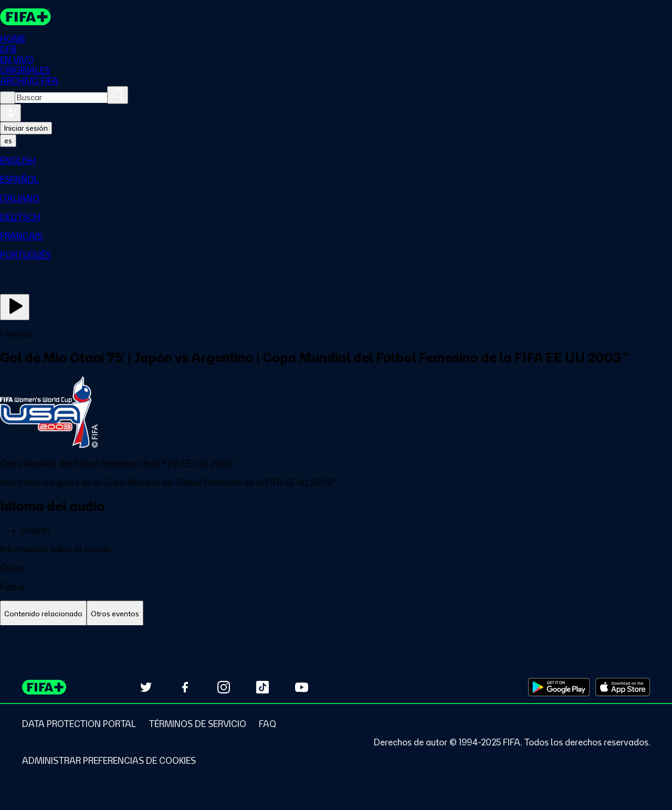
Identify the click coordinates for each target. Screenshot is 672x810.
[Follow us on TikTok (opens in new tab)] (262, 687)
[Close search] (8, 98)
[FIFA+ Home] (25, 17)
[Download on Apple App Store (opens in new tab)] (623, 687)
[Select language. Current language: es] (8, 141)
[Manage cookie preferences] (109, 761)
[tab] (43, 614)
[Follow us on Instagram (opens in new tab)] (224, 687)
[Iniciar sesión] (10, 113)
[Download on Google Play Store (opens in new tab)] (559, 687)
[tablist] (336, 614)
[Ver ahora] (15, 307)
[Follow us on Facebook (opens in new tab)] (185, 687)
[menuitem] (336, 161)
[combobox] (61, 98)
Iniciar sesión (26, 128)
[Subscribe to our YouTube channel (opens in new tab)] (301, 687)
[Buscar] (118, 95)
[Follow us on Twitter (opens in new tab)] (146, 687)
